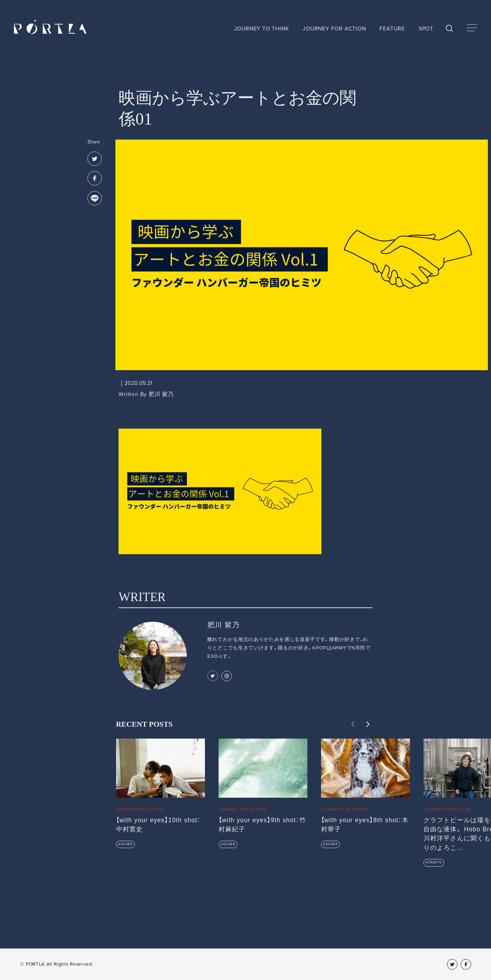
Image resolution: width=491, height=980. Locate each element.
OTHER (127, 844)
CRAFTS (435, 862)
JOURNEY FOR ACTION (334, 29)
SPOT (426, 29)
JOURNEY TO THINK (262, 29)
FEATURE (392, 29)
